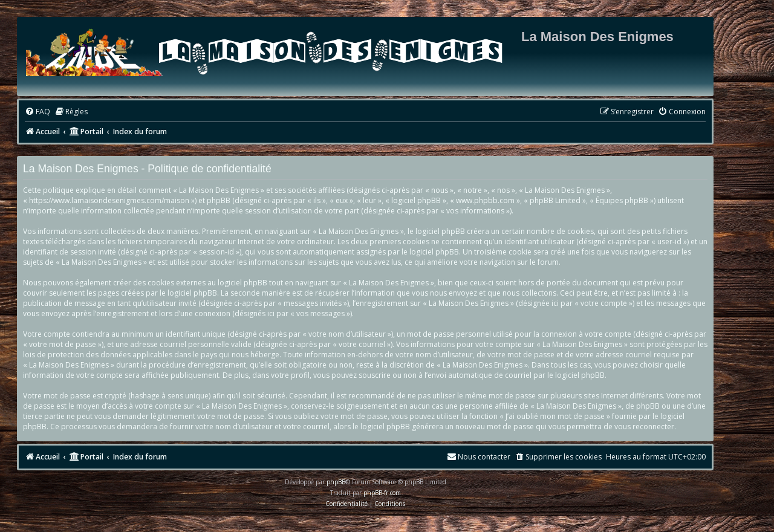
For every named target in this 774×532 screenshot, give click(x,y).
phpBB (336, 482)
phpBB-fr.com (382, 493)
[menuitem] (37, 112)
